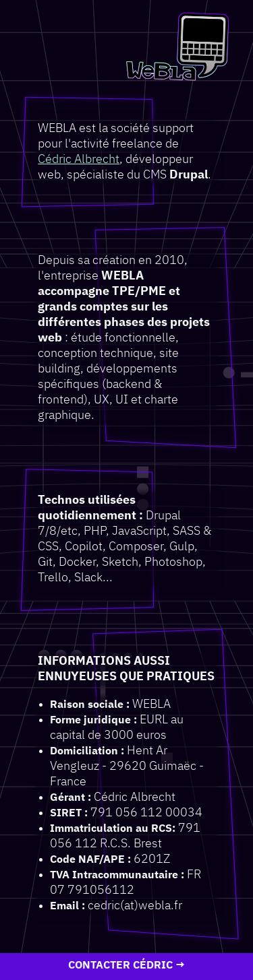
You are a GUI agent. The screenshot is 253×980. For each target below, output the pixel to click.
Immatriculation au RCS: (113, 829)
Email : (67, 906)
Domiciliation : (87, 751)
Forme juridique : (93, 720)
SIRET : (69, 813)
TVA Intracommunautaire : (117, 875)
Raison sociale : (90, 705)
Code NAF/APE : (90, 860)
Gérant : (71, 798)
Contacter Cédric (120, 966)
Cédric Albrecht (79, 160)
